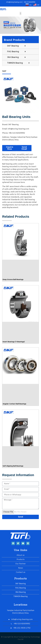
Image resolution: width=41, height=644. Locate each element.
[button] (20, 13)
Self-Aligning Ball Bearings (13, 466)
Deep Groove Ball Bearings (13, 280)
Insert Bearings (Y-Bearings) (14, 342)
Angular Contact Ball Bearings (14, 404)
